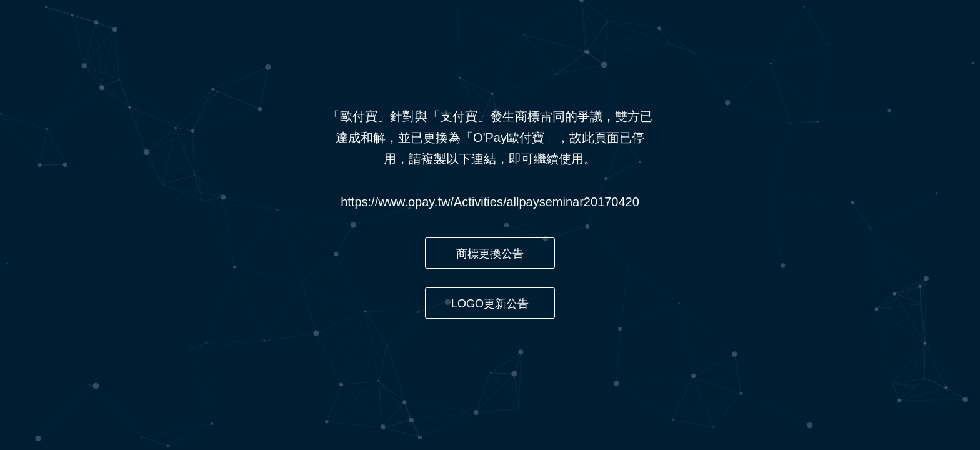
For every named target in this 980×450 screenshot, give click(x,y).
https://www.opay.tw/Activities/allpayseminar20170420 (490, 202)
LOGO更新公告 (490, 304)
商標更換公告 (490, 254)
